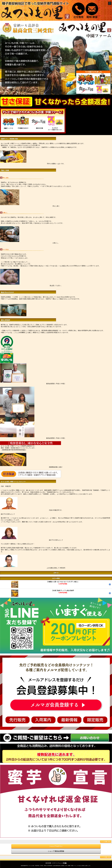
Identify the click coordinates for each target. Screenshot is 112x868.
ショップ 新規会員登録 (56, 851)
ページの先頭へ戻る (106, 842)
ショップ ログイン (56, 846)
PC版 (65, 863)
